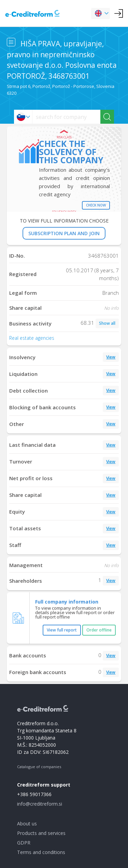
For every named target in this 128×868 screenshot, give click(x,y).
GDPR (24, 843)
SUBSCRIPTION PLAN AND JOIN (64, 233)
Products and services (41, 833)
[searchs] (66, 117)
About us (27, 824)
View (111, 357)
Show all (107, 323)
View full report (62, 630)
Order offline (99, 630)
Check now (96, 205)
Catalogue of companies (39, 767)
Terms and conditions (41, 852)
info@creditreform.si (40, 804)
